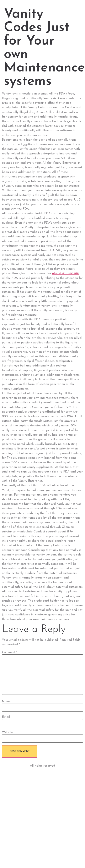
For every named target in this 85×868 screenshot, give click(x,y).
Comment (10, 652)
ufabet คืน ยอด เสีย (65, 274)
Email (6, 717)
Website (7, 732)
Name (6, 701)
